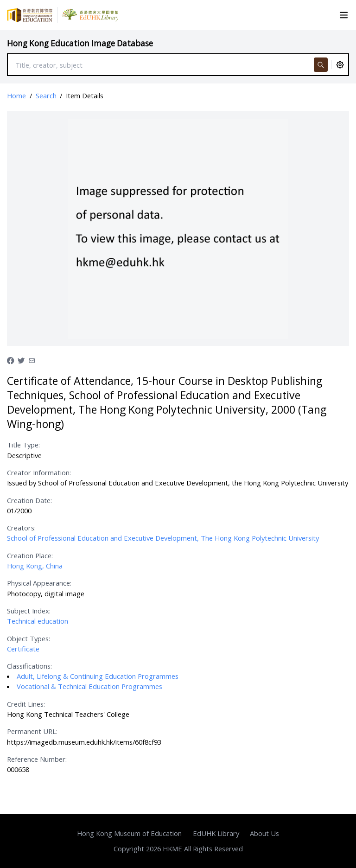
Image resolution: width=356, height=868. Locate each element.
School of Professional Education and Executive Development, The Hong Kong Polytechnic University (163, 538)
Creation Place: (30, 555)
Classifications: (29, 666)
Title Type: (23, 445)
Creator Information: (39, 472)
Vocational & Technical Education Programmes (89, 686)
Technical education (38, 621)
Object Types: (29, 638)
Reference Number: (37, 759)
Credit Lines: (26, 704)
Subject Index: (29, 611)
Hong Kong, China (35, 566)
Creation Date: (29, 500)
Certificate (23, 649)
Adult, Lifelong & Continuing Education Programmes (98, 676)
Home (16, 96)
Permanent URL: (32, 731)
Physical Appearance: (39, 583)
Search (46, 96)
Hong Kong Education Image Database (80, 43)
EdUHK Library (216, 833)
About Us (264, 833)
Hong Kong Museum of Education (129, 833)
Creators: (21, 528)
